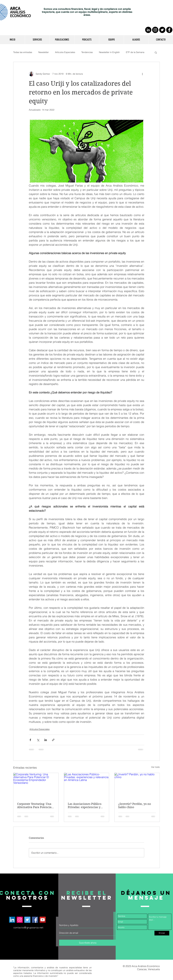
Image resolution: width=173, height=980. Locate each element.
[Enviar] (162, 933)
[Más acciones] (142, 74)
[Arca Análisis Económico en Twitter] (27, 920)
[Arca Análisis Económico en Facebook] (35, 920)
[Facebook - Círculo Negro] (169, 30)
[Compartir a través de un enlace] (53, 740)
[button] (37, 40)
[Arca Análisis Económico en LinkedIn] (12, 920)
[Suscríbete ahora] (88, 943)
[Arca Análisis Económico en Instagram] (20, 920)
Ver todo (155, 767)
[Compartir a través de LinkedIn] (46, 740)
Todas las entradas (23, 52)
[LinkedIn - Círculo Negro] (148, 30)
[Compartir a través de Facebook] (30, 740)
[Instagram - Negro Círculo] (155, 30)
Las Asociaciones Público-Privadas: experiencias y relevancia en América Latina (85, 805)
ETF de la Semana (135, 52)
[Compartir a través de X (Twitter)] (38, 740)
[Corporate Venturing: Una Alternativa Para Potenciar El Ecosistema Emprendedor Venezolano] (36, 786)
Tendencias (87, 52)
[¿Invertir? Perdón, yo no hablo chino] (137, 786)
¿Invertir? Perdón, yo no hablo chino (135, 805)
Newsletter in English (109, 52)
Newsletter (44, 52)
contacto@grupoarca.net (28, 927)
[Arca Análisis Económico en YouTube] (43, 920)
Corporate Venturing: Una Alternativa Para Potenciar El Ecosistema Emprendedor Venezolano (35, 805)
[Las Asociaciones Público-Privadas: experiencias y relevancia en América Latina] (87, 786)
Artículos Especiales (65, 52)
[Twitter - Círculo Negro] (162, 30)
